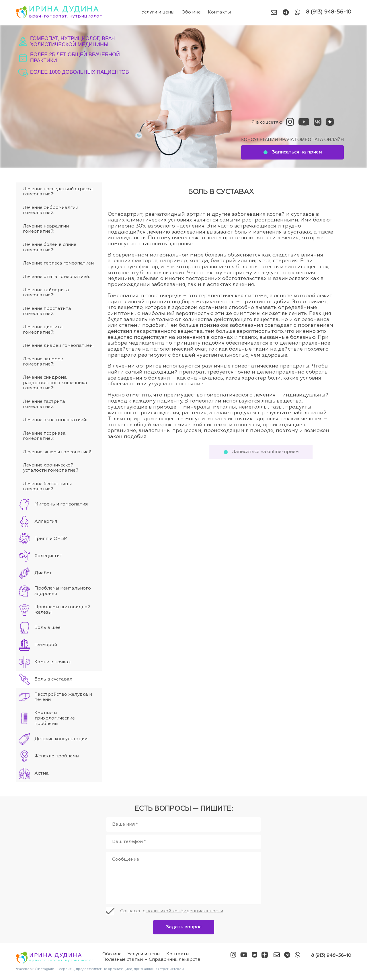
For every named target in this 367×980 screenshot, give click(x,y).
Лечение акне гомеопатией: (55, 420)
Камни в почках (53, 662)
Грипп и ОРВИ (51, 539)
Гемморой (46, 645)
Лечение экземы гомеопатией (57, 452)
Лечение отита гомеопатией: (56, 277)
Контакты (220, 12)
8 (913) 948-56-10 (329, 12)
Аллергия (46, 522)
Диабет (43, 573)
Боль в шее (47, 628)
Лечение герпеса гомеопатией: (59, 263)
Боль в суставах (53, 679)
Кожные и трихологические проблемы (55, 719)
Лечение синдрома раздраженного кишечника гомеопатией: (55, 383)
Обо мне (191, 12)
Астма (42, 773)
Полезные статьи (123, 960)
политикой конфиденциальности (185, 911)
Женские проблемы (57, 756)
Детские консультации (61, 739)
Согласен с (172, 911)
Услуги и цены (158, 12)
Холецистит (48, 556)
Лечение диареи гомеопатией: (58, 346)
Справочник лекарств (175, 960)
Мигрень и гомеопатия (61, 504)
